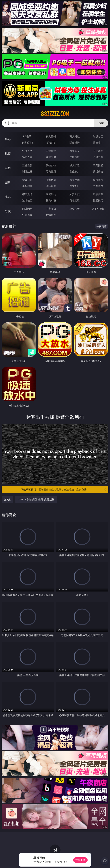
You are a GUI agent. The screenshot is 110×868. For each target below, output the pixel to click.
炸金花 (51, 142)
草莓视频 (75, 209)
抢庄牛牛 (98, 142)
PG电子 (27, 136)
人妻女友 (75, 194)
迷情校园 (27, 200)
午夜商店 (51, 209)
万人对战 (75, 136)
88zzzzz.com (55, 114)
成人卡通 (75, 165)
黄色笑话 (75, 200)
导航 (8, 211)
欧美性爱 (98, 165)
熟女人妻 (27, 157)
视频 (8, 153)
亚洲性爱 (27, 165)
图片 (8, 182)
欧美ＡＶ (75, 151)
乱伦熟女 (75, 171)
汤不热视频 (98, 209)
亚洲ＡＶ (27, 151)
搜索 (101, 123)
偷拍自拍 (51, 165)
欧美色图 (75, 180)
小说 (8, 197)
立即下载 (80, 860)
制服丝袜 (27, 171)
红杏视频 (27, 215)
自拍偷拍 (51, 151)
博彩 (8, 139)
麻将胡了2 (27, 142)
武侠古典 (98, 194)
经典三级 (51, 171)
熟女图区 (75, 186)
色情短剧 (51, 215)
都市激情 (27, 194)
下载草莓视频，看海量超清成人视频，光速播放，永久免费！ (64, 490)
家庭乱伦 (51, 194)
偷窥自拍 (27, 180)
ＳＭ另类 (98, 157)
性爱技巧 (98, 200)
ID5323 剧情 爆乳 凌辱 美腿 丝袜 (36, 499)
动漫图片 (98, 180)
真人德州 (51, 136)
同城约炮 (27, 209)
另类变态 (98, 171)
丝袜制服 (51, 157)
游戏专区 (98, 136)
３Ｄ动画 (98, 151)
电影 (8, 168)
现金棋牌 (75, 142)
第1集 (7, 499)
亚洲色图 (51, 180)
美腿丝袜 (27, 186)
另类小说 (51, 200)
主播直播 (75, 157)
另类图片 (98, 186)
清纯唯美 (51, 186)
